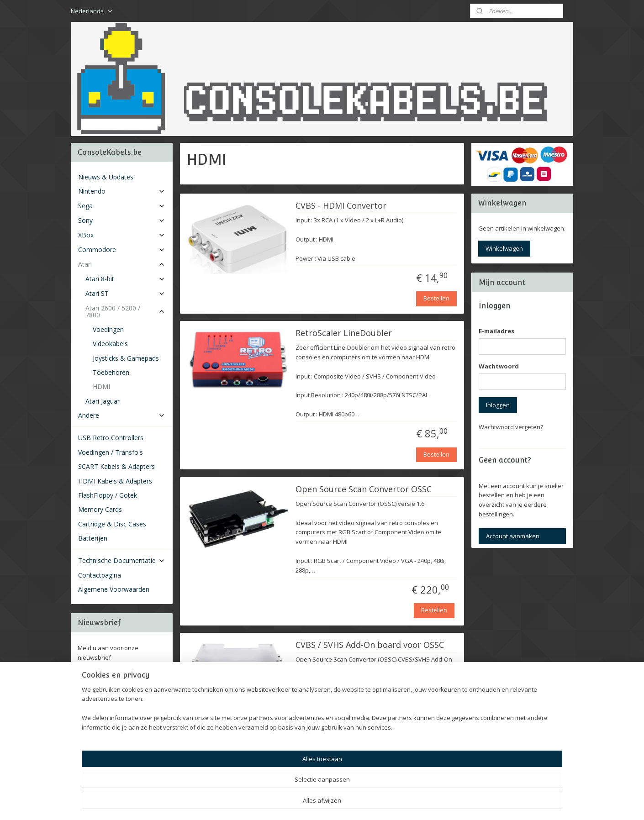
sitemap (292, 803)
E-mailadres (496, 331)
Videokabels (110, 344)
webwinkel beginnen (346, 803)
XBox (122, 235)
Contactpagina (100, 575)
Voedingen (108, 329)
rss (311, 803)
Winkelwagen (504, 248)
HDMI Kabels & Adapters (115, 481)
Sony (122, 220)
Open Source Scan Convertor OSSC (364, 489)
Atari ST (125, 293)
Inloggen (498, 405)
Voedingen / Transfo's (111, 452)
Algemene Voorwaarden (114, 589)
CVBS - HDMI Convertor (341, 206)
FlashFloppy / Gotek (108, 495)
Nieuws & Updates (106, 177)
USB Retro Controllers (111, 438)
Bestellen (436, 298)
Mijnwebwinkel (426, 803)
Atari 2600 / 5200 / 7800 (125, 311)
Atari (122, 264)
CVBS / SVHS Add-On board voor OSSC (370, 645)
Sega (122, 206)
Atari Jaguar (103, 401)
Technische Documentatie (122, 560)
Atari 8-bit (125, 279)
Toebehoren (111, 372)
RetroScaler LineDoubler (344, 333)
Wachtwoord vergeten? (511, 427)
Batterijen (93, 538)
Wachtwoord (499, 366)
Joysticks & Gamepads (126, 358)
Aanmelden (101, 678)
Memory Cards (100, 509)
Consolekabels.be (109, 714)
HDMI (101, 386)
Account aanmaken (513, 536)
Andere (122, 415)
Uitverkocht (434, 766)
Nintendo (122, 191)
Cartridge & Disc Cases (112, 524)
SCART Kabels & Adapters (116, 466)
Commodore (122, 250)
